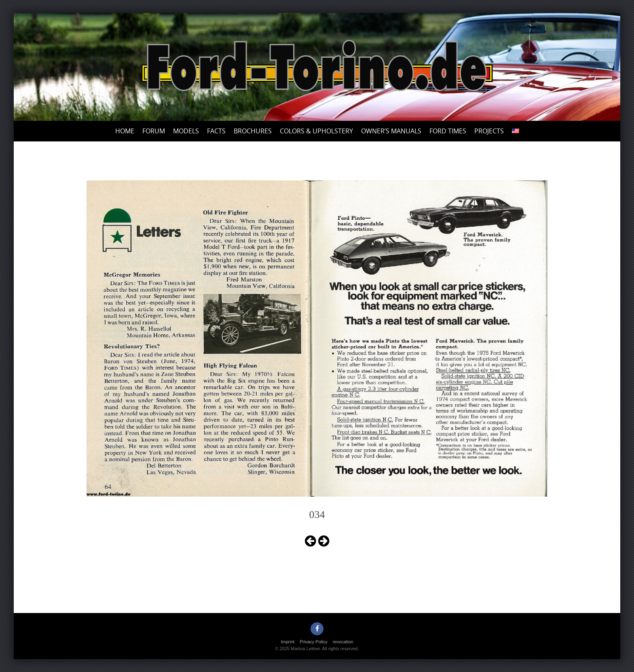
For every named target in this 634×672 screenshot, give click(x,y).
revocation (343, 642)
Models (186, 131)
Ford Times (448, 131)
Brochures (253, 131)
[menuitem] (516, 131)
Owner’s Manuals (391, 131)
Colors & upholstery (316, 131)
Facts (216, 131)
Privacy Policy (313, 642)
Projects (489, 131)
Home (125, 131)
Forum (154, 131)
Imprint (288, 642)
